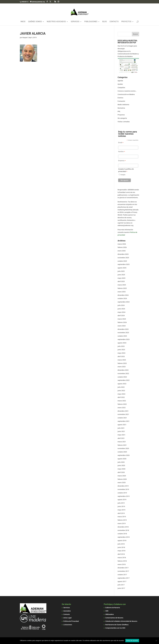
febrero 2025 (122, 288)
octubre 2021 (122, 418)
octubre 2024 (122, 298)
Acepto (123, 175)
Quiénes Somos (35, 22)
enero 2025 (122, 292)
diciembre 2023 (123, 329)
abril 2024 (121, 316)
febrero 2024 (122, 322)
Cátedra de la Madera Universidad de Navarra (121, 621)
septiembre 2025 (124, 264)
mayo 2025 (121, 278)
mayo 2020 (121, 469)
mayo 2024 (121, 312)
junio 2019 (121, 506)
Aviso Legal (67, 618)
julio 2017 (121, 585)
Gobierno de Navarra (113, 608)
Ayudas (120, 84)
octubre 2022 (122, 377)
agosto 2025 (122, 268)
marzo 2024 (122, 319)
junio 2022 (121, 391)
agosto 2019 (122, 500)
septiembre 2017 (124, 578)
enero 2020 (122, 483)
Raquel (25, 38)
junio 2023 (121, 350)
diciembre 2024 (123, 295)
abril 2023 (121, 356)
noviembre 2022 (123, 374)
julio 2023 (121, 346)
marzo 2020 (122, 476)
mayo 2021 (121, 435)
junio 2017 (121, 588)
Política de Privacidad (71, 621)
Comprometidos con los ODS (115, 628)
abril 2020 (121, 472)
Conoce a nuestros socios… (127, 91)
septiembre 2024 (124, 302)
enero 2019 (122, 523)
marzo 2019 (122, 517)
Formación (121, 101)
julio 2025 (121, 271)
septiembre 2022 (124, 380)
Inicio (23, 22)
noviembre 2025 (123, 258)
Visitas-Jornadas (124, 122)
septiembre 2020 (124, 455)
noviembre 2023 (123, 333)
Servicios (75, 22)
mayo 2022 (121, 394)
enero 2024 (122, 326)
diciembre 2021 (123, 411)
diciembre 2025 (123, 254)
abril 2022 (121, 397)
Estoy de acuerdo (132, 641)
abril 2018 (121, 554)
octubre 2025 (122, 261)
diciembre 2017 (123, 568)
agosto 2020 (122, 459)
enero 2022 (122, 408)
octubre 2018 (122, 534)
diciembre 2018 (123, 527)
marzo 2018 (122, 558)
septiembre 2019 (124, 496)
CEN (107, 611)
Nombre (122, 152)
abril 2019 (121, 513)
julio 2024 (121, 305)
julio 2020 (121, 462)
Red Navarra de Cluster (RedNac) (117, 625)
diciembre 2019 (123, 486)
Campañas (121, 88)
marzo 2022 (122, 401)
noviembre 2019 (123, 489)
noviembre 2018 (123, 530)
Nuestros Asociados (56, 22)
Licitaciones (68, 625)
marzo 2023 (122, 360)
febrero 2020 (122, 479)
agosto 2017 (122, 581)
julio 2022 (121, 387)
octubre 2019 (122, 493)
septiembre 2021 (124, 421)
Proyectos (126, 22)
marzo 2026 (122, 244)
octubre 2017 (122, 575)
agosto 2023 (122, 343)
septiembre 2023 (124, 339)
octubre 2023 (122, 336)
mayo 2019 (121, 510)
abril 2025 (121, 281)
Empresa (122, 161)
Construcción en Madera (126, 94)
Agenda (120, 81)
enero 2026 (122, 251)
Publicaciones (91, 22)
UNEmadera (110, 614)
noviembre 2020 (123, 448)
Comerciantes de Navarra (114, 618)
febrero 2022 (122, 404)
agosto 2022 (122, 384)
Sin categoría (122, 118)
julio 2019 (121, 503)
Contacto (114, 22)
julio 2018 (121, 544)
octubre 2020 (122, 452)
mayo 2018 (121, 551)
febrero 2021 (122, 445)
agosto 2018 (122, 541)
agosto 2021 (122, 425)
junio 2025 (121, 275)
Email (121, 143)
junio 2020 (121, 465)
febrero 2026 (122, 247)
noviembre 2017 (123, 571)
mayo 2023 (121, 353)
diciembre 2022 (123, 370)
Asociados (67, 611)
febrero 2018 (122, 561)
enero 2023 (122, 367)
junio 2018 (121, 547)
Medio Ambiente (123, 105)
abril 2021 (121, 438)
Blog (105, 22)
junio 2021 (121, 431)
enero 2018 (122, 564)
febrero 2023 (122, 363)
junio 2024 (121, 309)
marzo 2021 (122, 442)
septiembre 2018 (124, 537)
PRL (119, 111)
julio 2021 (121, 428)
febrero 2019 (122, 520)
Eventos (120, 98)
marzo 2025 (122, 285)
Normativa (121, 108)
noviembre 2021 (123, 414)
